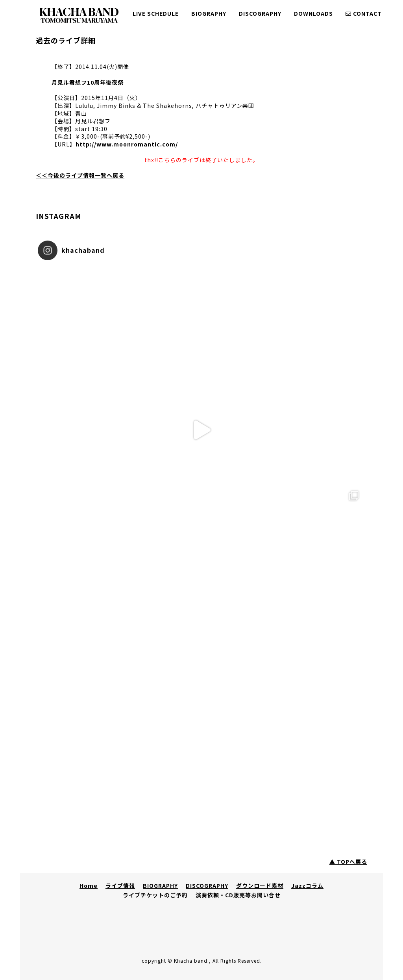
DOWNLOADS (313, 13)
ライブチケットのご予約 (155, 895)
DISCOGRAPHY (260, 13)
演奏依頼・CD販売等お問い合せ (238, 895)
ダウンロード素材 (260, 886)
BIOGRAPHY (209, 13)
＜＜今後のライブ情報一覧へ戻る (80, 175)
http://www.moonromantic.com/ (127, 144)
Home (89, 886)
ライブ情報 (120, 886)
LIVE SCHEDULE (156, 13)
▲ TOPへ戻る (348, 861)
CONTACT (364, 13)
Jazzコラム (307, 886)
